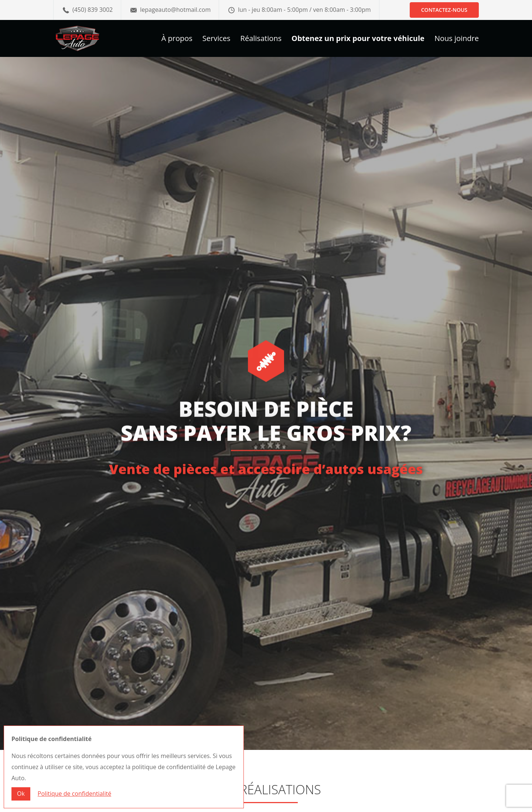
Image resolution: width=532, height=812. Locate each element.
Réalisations (261, 40)
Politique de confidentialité (74, 794)
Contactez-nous (444, 10)
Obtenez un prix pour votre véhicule (358, 40)
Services (216, 40)
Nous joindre (457, 40)
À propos (177, 40)
